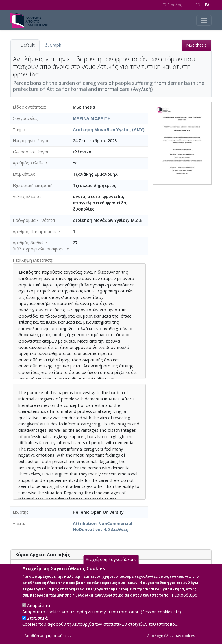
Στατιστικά (37, 624)
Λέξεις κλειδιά (27, 196)
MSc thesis (196, 45)
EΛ (207, 5)
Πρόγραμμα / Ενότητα (34, 220)
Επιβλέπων (23, 174)
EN (198, 5)
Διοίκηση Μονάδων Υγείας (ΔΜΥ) (109, 130)
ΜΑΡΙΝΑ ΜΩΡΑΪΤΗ (92, 118)
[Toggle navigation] (204, 20)
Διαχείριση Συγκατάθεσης (111, 565)
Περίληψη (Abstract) (33, 260)
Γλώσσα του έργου (31, 152)
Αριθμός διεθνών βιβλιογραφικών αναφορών (40, 246)
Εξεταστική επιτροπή (33, 185)
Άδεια (18, 523)
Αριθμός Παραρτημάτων (36, 232)
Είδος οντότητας (29, 107)
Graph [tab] (53, 45)
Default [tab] (25, 45)
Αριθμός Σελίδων (30, 163)
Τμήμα (19, 130)
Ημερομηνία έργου (31, 141)
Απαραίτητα (39, 611)
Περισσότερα (185, 601)
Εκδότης (21, 512)
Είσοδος (172, 5)
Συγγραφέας (25, 118)
